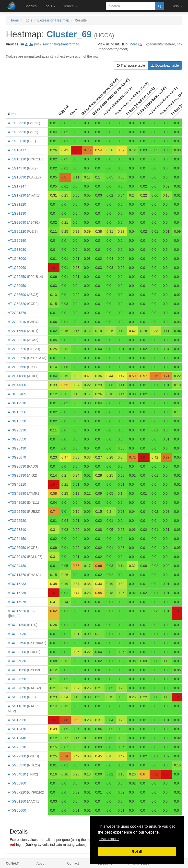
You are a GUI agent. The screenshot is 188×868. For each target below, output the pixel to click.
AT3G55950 (17, 548)
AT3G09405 (17, 394)
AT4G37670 (17, 688)
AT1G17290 (17, 195)
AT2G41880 (17, 376)
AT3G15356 (17, 412)
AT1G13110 (17, 159)
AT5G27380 (17, 756)
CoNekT (12, 863)
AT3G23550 (17, 439)
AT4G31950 (17, 670)
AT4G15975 (17, 602)
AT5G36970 (17, 765)
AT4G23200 (17, 652)
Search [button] (70, 6)
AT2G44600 (17, 385)
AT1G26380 (17, 241)
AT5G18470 (17, 729)
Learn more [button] (109, 839)
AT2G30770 (17, 358)
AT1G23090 (17, 222)
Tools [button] (50, 6)
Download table (165, 65)
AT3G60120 (17, 557)
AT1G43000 (17, 259)
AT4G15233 (17, 584)
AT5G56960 (17, 783)
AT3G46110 (17, 484)
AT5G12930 (17, 720)
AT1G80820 (17, 304)
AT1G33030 (17, 250)
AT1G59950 (17, 286)
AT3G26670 (17, 457)
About (41, 863)
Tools (28, 20)
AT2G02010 (17, 322)
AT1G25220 (17, 231)
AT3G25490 (17, 448)
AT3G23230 (17, 430)
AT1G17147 (17, 186)
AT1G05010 (17, 141)
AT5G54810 (17, 774)
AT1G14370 (17, 168)
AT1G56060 (17, 268)
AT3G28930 (17, 475)
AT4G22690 (17, 643)
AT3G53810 (17, 530)
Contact (73, 863)
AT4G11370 (17, 575)
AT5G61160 (17, 801)
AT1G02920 (17, 123)
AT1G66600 (17, 295)
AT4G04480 (17, 566)
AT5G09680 (17, 697)
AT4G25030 (17, 661)
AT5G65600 (17, 810)
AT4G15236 (17, 593)
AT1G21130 (17, 213)
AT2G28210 (17, 340)
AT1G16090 (17, 177)
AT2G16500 (17, 331)
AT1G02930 (17, 132)
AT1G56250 (17, 277)
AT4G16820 (17, 611)
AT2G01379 (17, 313)
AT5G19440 (17, 738)
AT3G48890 (17, 493)
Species (31, 6)
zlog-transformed (66, 44)
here (134, 44)
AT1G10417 (17, 150)
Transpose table (131, 65)
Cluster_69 (69, 34)
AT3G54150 (17, 539)
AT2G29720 (17, 349)
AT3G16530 (17, 421)
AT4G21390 (17, 625)
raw (46, 44)
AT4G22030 (17, 634)
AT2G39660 (17, 367)
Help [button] (177, 6)
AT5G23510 (17, 747)
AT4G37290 (17, 679)
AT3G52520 (17, 521)
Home (14, 20)
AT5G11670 (17, 706)
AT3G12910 (17, 403)
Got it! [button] (137, 851)
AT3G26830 (17, 466)
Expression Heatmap (53, 20)
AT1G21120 (17, 204)
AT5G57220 (17, 792)
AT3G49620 (17, 502)
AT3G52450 (17, 512)
